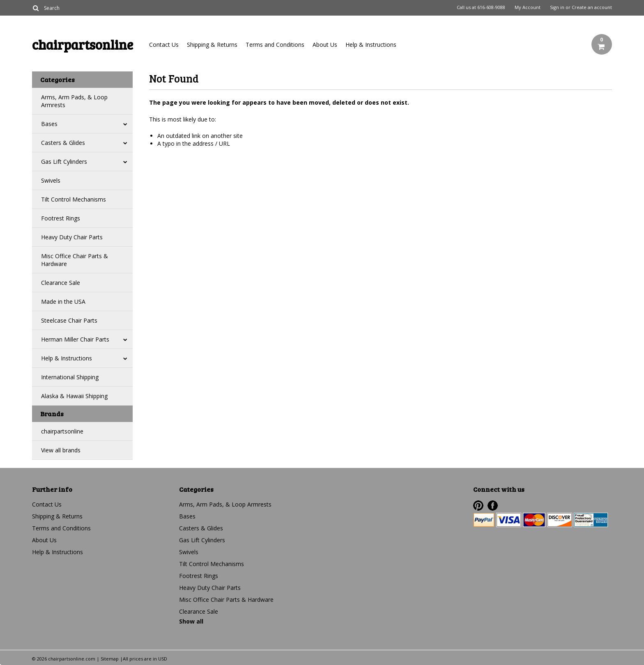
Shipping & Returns (212, 45)
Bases (49, 124)
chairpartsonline (62, 431)
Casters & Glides (63, 143)
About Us (325, 45)
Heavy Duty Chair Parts (72, 237)
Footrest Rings (61, 218)
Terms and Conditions (275, 45)
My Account (528, 7)
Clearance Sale (61, 283)
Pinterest (478, 506)
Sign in (557, 7)
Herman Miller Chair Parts (75, 339)
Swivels (51, 180)
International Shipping (70, 377)
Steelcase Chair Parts (69, 320)
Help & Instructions (371, 45)
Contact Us (164, 45)
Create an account (592, 7)
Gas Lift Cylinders (64, 162)
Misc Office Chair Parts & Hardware (75, 260)
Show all (191, 621)
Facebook (493, 506)
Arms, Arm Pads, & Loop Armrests (74, 101)
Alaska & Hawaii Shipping (74, 396)
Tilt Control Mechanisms (74, 199)
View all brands (61, 450)
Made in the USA (63, 302)
